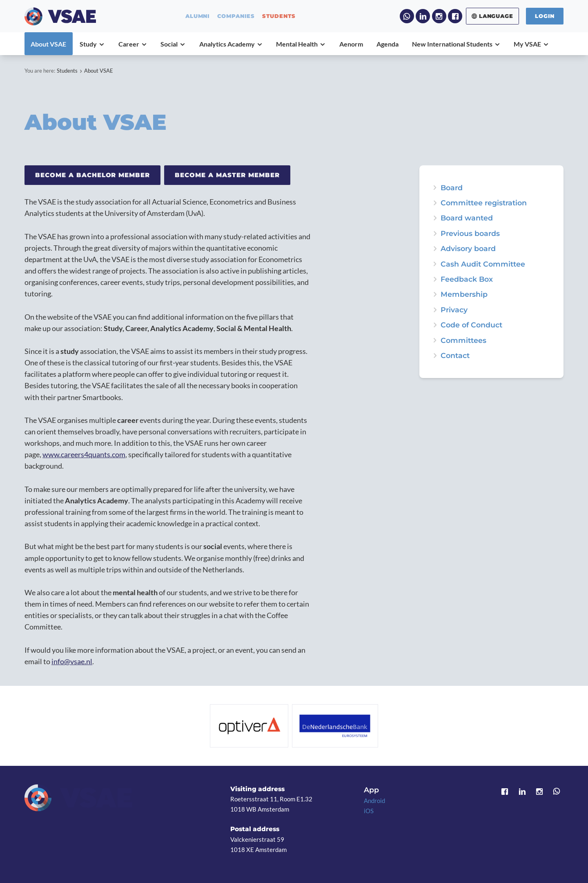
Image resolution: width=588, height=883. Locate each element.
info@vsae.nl (72, 662)
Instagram (439, 16)
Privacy (454, 310)
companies (236, 16)
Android (374, 801)
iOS (369, 811)
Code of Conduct (471, 325)
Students (67, 71)
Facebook (455, 16)
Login (545, 16)
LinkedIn (423, 16)
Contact (455, 356)
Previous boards (470, 234)
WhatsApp (407, 16)
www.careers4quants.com (84, 455)
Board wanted (467, 218)
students (279, 16)
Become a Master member (227, 175)
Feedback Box (467, 279)
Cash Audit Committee (483, 264)
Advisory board (468, 249)
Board (452, 188)
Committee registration (484, 203)
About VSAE (99, 71)
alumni (198, 16)
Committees (463, 340)
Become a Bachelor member (92, 175)
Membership (464, 294)
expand (435, 218)
